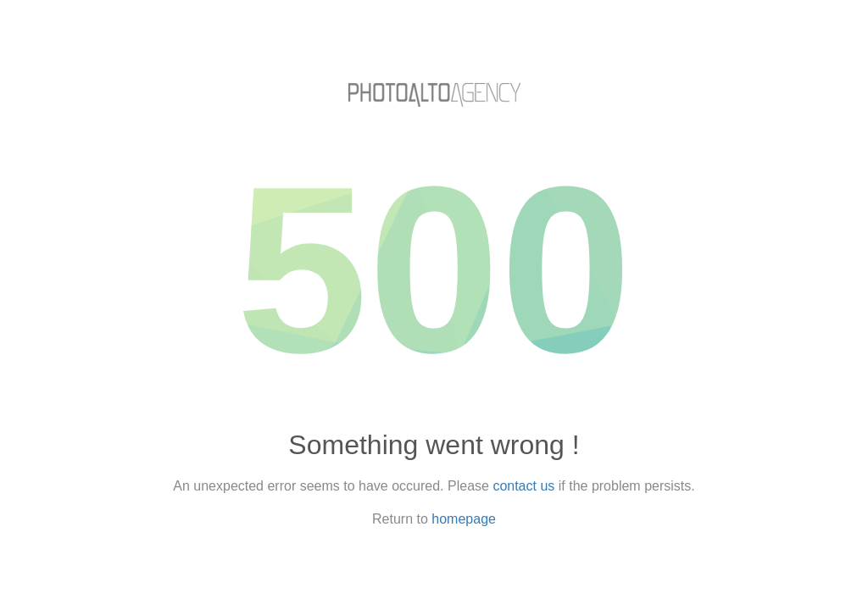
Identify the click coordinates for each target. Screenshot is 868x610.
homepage (464, 519)
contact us (523, 486)
